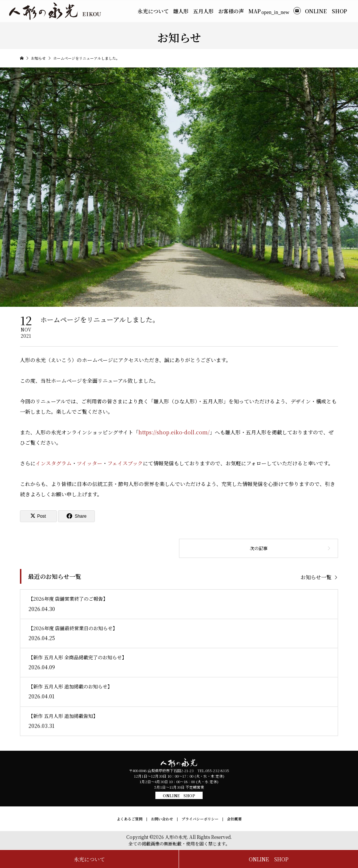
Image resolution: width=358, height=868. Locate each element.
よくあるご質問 (130, 819)
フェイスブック (125, 463)
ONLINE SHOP (179, 796)
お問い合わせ (162, 819)
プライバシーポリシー (200, 819)
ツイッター (89, 463)
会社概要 (234, 819)
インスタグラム (54, 463)
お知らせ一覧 (316, 577)
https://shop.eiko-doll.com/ (174, 432)
